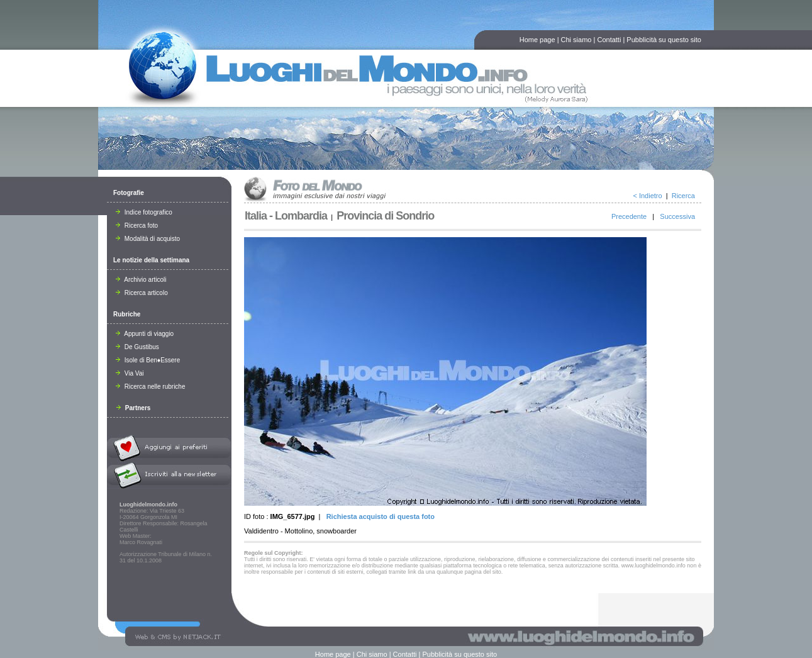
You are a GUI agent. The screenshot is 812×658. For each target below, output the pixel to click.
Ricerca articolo (142, 293)
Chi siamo (576, 40)
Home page (537, 40)
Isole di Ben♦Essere (148, 360)
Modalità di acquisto (148, 239)
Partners (133, 408)
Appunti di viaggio (145, 334)
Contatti (609, 40)
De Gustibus (137, 347)
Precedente (629, 216)
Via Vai (130, 373)
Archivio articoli (141, 280)
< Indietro (647, 196)
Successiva (677, 216)
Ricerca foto (137, 226)
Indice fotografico (144, 212)
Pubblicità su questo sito (664, 40)
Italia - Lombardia (286, 216)
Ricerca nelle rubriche (151, 387)
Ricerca (683, 196)
